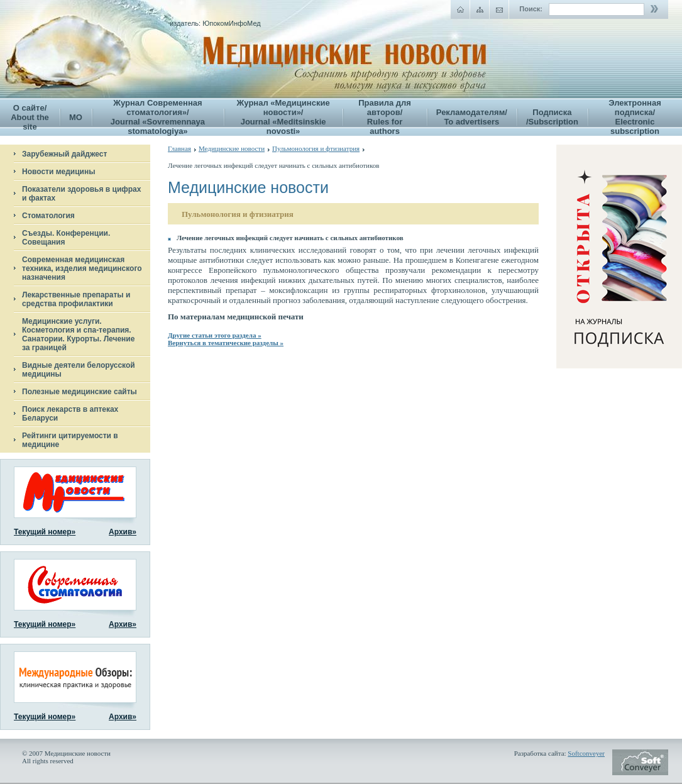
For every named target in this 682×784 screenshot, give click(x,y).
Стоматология (48, 216)
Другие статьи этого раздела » (215, 335)
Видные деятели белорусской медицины (79, 370)
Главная (179, 148)
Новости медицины (58, 172)
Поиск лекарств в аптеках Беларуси (70, 414)
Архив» (123, 532)
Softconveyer (586, 753)
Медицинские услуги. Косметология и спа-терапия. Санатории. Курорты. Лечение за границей (78, 334)
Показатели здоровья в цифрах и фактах (81, 194)
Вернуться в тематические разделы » (226, 343)
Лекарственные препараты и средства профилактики (76, 299)
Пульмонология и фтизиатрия (316, 148)
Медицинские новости (232, 148)
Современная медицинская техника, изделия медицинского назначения (82, 268)
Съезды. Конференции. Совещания (66, 238)
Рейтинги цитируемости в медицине (70, 440)
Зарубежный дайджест (64, 154)
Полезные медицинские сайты (80, 392)
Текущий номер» (45, 532)
